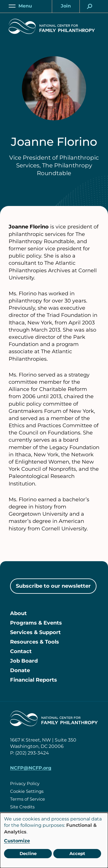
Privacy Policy (25, 783)
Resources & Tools (35, 642)
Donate (20, 670)
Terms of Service (28, 799)
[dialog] (54, 840)
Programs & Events (36, 623)
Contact (21, 651)
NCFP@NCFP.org (31, 768)
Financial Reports (34, 680)
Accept (77, 853)
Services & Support (35, 632)
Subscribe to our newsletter (53, 586)
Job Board (24, 661)
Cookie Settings (27, 791)
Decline (28, 853)
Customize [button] (17, 841)
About (18, 613)
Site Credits (22, 807)
